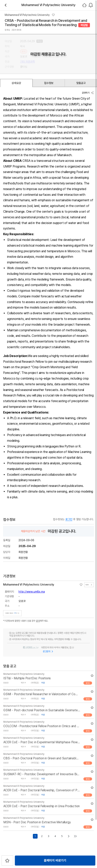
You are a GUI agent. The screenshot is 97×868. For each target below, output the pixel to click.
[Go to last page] (75, 835)
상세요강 (16, 83)
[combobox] (91, 5)
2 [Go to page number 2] (42, 835)
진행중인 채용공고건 (13, 612)
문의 (38, 620)
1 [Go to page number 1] (35, 835)
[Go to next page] (69, 835)
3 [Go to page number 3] (48, 835)
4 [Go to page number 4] (55, 835)
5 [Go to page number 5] (62, 835)
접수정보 (49, 83)
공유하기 (88, 93)
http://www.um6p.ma (32, 590)
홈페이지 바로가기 (55, 860)
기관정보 (89, 584)
